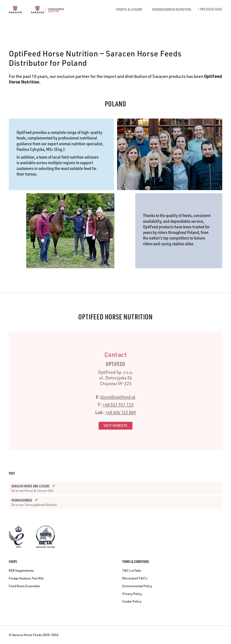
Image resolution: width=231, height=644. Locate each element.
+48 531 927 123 (118, 405)
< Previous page (210, 10)
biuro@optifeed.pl (118, 398)
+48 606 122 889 (120, 413)
